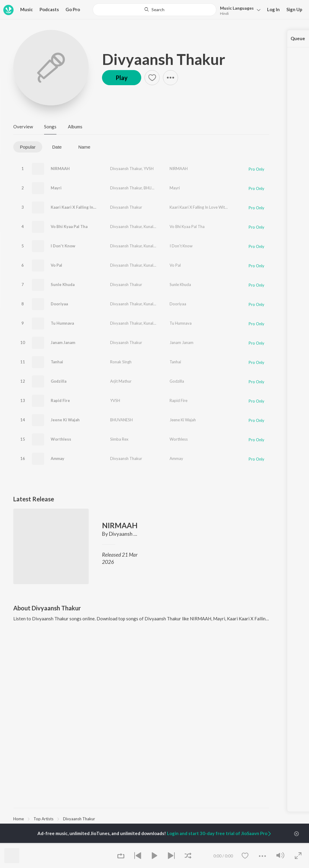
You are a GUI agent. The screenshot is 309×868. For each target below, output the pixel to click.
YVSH (149, 169)
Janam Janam (63, 342)
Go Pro (73, 9)
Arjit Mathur (121, 381)
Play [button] (122, 78)
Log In (273, 9)
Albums (75, 127)
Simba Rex (119, 439)
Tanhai (57, 362)
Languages (237, 8)
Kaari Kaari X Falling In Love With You (86, 207)
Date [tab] (57, 147)
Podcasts (49, 9)
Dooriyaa (59, 304)
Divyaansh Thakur (164, 59)
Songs (50, 127)
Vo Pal (56, 265)
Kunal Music (154, 227)
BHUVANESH (155, 188)
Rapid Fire (60, 400)
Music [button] (27, 9)
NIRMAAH (60, 169)
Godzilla (59, 381)
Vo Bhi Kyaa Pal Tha (69, 227)
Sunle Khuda (63, 285)
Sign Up (294, 9)
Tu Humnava (62, 323)
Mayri (56, 188)
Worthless (61, 439)
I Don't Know (63, 246)
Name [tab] (84, 147)
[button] (239, 10)
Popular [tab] (28, 147)
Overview (23, 127)
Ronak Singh (121, 362)
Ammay (57, 458)
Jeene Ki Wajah (65, 420)
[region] (141, 818)
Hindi (224, 13)
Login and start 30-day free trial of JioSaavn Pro (219, 833)
